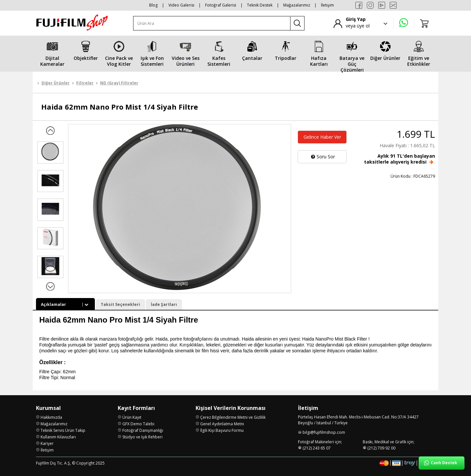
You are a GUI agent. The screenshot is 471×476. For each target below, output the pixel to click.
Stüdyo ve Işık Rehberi (142, 437)
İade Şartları (164, 304)
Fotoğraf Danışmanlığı (143, 430)
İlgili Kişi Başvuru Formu (222, 430)
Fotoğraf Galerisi (221, 5)
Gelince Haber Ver (322, 137)
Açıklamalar (65, 304)
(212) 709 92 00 (381, 448)
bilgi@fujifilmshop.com (324, 432)
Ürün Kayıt (132, 417)
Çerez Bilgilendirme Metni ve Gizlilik (233, 417)
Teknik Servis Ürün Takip (63, 430)
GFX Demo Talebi (138, 424)
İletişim (327, 5)
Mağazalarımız (297, 5)
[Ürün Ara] (212, 23)
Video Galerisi (181, 5)
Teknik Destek (260, 5)
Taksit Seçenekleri (120, 304)
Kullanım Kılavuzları (58, 437)
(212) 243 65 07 (317, 448)
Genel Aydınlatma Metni (222, 424)
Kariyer (47, 443)
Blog (153, 5)
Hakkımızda (51, 417)
